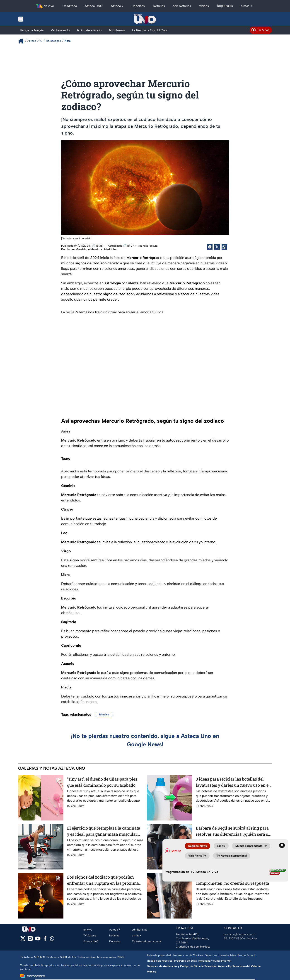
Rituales (104, 715)
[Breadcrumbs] (23, 41)
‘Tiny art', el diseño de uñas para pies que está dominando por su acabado (102, 782)
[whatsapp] (52, 939)
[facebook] (45, 940)
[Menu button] (36, 19)
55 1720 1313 (232, 938)
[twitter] (23, 940)
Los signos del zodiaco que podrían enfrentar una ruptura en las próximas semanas (104, 880)
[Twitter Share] (217, 247)
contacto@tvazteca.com (239, 934)
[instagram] (30, 940)
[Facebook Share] (210, 247)
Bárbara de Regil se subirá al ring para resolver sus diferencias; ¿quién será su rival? (233, 831)
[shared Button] (224, 247)
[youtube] (38, 940)
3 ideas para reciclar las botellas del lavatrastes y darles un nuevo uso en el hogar (233, 782)
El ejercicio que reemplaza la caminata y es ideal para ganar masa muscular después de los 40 (104, 831)
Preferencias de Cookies (188, 955)
